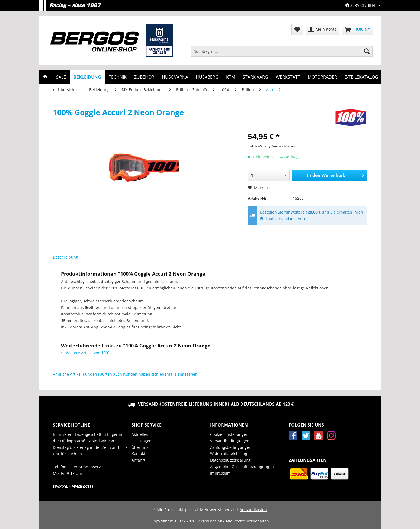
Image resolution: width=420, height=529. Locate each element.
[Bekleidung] (87, 77)
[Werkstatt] (288, 77)
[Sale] (61, 77)
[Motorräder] (322, 77)
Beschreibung (65, 257)
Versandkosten (253, 510)
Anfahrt (138, 460)
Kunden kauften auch (102, 374)
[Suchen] (367, 51)
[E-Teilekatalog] (361, 77)
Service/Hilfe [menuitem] (361, 5)
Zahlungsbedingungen (231, 447)
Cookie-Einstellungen (229, 434)
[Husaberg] (207, 77)
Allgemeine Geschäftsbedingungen (242, 467)
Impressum (220, 473)
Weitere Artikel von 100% (86, 353)
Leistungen (142, 441)
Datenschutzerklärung (230, 460)
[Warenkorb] (357, 30)
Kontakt (138, 454)
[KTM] (231, 77)
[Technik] (118, 77)
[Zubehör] (144, 77)
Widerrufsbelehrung (229, 454)
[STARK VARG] (255, 77)
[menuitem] (282, 54)
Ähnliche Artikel (67, 374)
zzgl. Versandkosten (280, 146)
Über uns (140, 447)
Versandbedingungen (230, 441)
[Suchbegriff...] (282, 51)
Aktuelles (140, 434)
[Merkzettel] (297, 30)
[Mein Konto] (323, 30)
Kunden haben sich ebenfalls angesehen (160, 374)
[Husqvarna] (175, 77)
